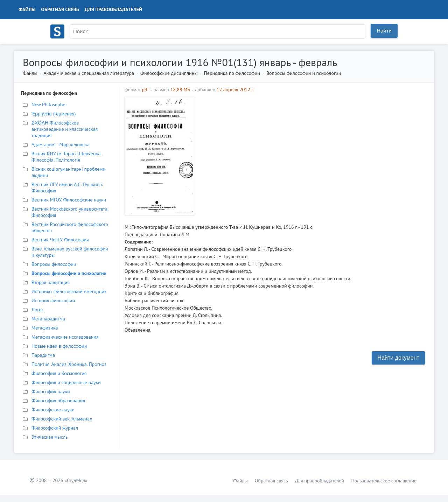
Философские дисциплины (169, 73)
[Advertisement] (313, 146)
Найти (384, 31)
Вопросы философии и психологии (304, 73)
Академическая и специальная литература (89, 73)
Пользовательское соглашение (384, 481)
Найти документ (398, 358)
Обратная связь (60, 9)
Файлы (27, 9)
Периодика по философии (232, 73)
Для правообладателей (113, 9)
